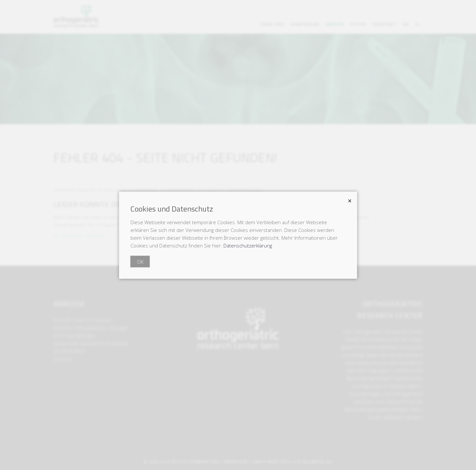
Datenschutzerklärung (248, 245)
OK (140, 261)
